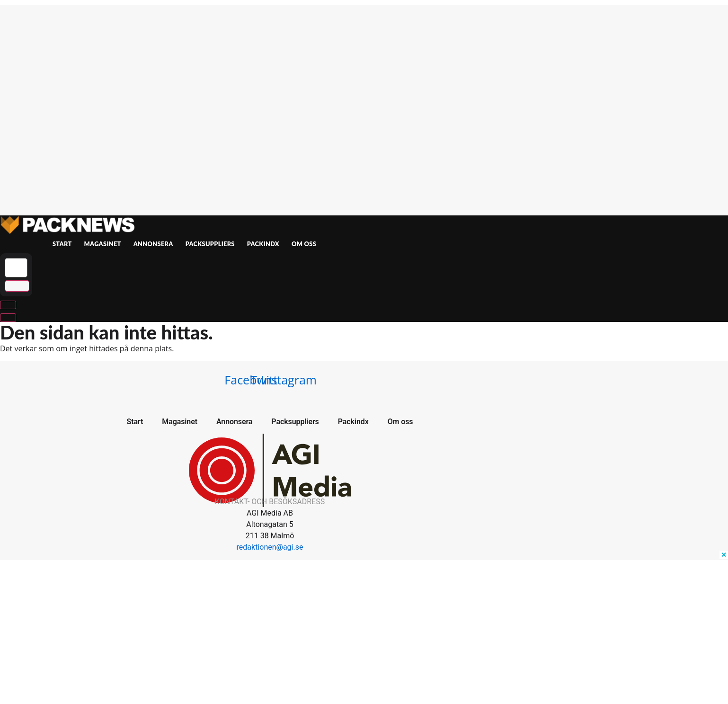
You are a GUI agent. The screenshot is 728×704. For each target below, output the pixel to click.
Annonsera (153, 244)
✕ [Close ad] (724, 555)
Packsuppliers (210, 244)
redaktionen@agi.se (270, 547)
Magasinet (103, 244)
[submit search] (17, 286)
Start (62, 244)
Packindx (263, 244)
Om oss (304, 244)
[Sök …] (16, 268)
